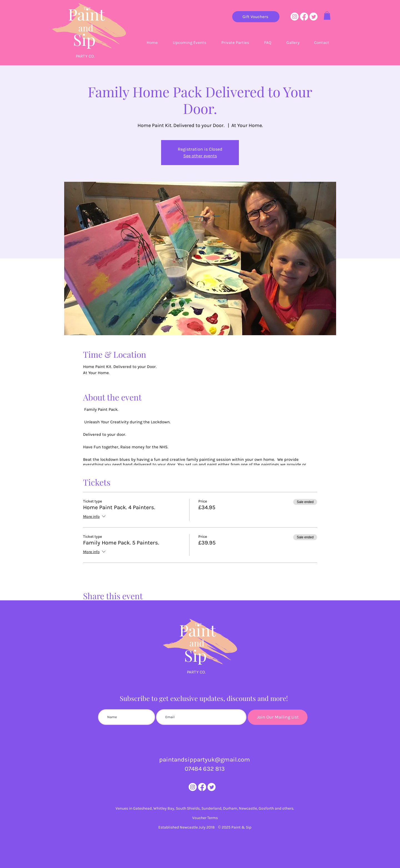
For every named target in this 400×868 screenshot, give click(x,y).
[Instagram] (295, 17)
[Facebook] (304, 17)
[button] (327, 16)
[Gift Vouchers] (256, 17)
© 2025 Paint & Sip (235, 827)
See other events (200, 156)
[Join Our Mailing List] (278, 717)
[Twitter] (313, 17)
